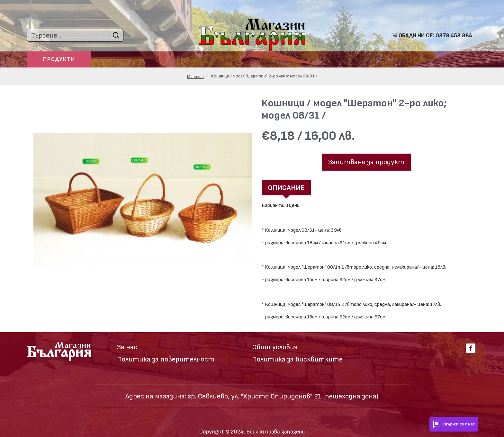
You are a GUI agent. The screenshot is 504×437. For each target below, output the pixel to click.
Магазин (195, 77)
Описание (286, 188)
